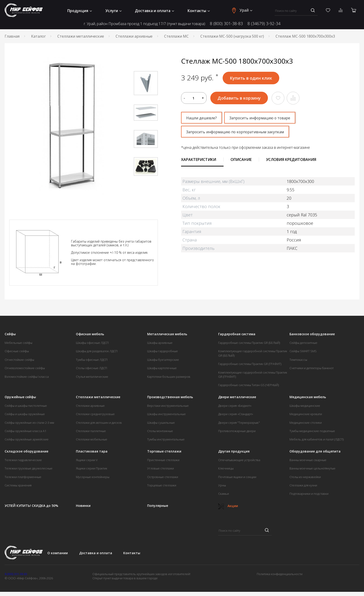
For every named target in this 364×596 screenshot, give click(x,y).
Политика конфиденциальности (280, 574)
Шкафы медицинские (305, 406)
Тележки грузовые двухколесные (29, 468)
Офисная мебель (90, 334)
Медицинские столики (306, 423)
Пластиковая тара (92, 451)
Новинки (83, 506)
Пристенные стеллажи (163, 460)
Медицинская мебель (308, 397)
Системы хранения (18, 485)
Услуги (114, 11)
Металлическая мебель (167, 334)
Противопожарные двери (237, 431)
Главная (12, 36)
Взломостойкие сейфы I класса (27, 377)
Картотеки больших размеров (169, 377)
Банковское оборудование (312, 334)
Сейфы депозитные (303, 343)
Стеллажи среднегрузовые (95, 414)
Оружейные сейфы (20, 397)
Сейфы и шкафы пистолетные (26, 406)
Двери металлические (237, 397)
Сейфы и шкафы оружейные (25, 414)
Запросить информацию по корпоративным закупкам (236, 132)
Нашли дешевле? (202, 118)
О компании (58, 553)
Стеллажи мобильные (92, 439)
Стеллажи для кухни (303, 485)
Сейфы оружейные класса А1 (25, 431)
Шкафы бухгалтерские (163, 360)
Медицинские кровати (306, 414)
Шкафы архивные (160, 343)
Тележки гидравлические (23, 460)
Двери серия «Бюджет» (235, 406)
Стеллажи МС (176, 36)
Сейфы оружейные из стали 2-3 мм (29, 423)
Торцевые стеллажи (162, 485)
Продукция (80, 11)
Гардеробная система (237, 334)
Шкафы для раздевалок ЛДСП (97, 351)
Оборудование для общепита (315, 451)
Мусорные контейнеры (93, 477)
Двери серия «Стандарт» (236, 414)
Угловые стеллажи (161, 468)
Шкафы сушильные (161, 423)
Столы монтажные (160, 431)
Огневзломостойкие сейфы (25, 368)
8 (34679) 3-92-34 (264, 23)
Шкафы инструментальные (166, 414)
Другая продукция (234, 451)
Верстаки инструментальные (168, 406)
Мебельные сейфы (18, 343)
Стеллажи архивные (134, 36)
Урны (222, 485)
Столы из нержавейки (305, 477)
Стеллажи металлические (81, 36)
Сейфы (10, 334)
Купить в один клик (251, 78)
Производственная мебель (170, 397)
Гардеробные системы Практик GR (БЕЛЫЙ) (249, 343)
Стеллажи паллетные (91, 431)
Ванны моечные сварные (308, 460)
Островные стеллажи (163, 477)
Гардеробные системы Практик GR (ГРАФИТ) (250, 364)
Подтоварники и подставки (309, 494)
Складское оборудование (26, 451)
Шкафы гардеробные (162, 351)
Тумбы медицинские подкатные (312, 431)
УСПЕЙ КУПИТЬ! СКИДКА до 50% (31, 506)
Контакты (199, 11)
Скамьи (224, 494)
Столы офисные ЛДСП (91, 368)
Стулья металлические (92, 377)
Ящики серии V (87, 460)
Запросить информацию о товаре (261, 118)
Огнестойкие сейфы (19, 360)
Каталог (38, 36)
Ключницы (226, 468)
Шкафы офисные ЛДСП (92, 343)
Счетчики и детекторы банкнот (312, 368)
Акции (228, 506)
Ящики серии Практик (92, 468)
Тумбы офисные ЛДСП (92, 360)
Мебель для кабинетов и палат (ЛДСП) (317, 439)
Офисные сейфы (17, 351)
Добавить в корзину (239, 98)
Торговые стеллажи (164, 451)
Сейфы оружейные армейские (27, 439)
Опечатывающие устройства (239, 460)
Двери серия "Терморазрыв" (239, 423)
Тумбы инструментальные (166, 439)
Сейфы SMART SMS (303, 351)
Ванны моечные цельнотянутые (312, 468)
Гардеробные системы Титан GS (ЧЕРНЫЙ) (249, 385)
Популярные (158, 506)
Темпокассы (298, 360)
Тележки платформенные (23, 477)
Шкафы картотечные (162, 368)
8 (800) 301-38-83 (226, 23)
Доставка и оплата (154, 11)
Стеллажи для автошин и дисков (99, 423)
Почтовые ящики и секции (237, 477)
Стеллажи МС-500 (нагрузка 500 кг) (232, 36)
